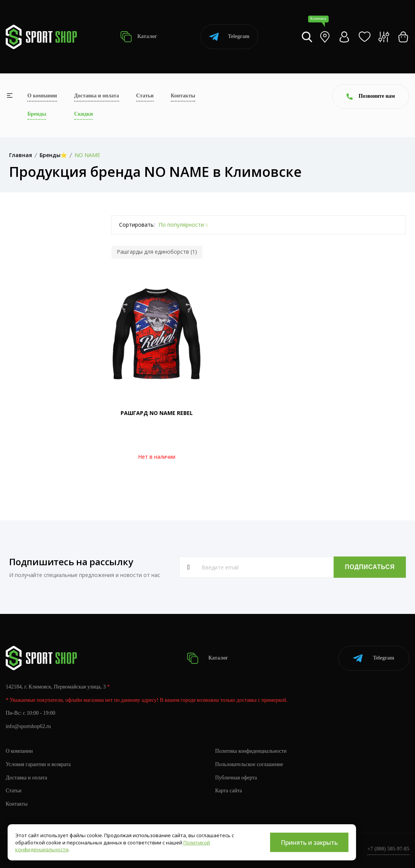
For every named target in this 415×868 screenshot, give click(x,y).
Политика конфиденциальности (251, 751)
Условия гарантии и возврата (38, 764)
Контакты (183, 96)
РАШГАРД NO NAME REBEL (157, 413)
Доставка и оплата (97, 96)
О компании (42, 96)
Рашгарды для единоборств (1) (157, 252)
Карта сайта (229, 791)
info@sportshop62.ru (28, 726)
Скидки (83, 114)
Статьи (145, 96)
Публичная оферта (236, 777)
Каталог (139, 37)
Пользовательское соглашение (250, 764)
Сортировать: (137, 225)
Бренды (37, 114)
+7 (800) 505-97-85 (388, 849)
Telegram (229, 37)
